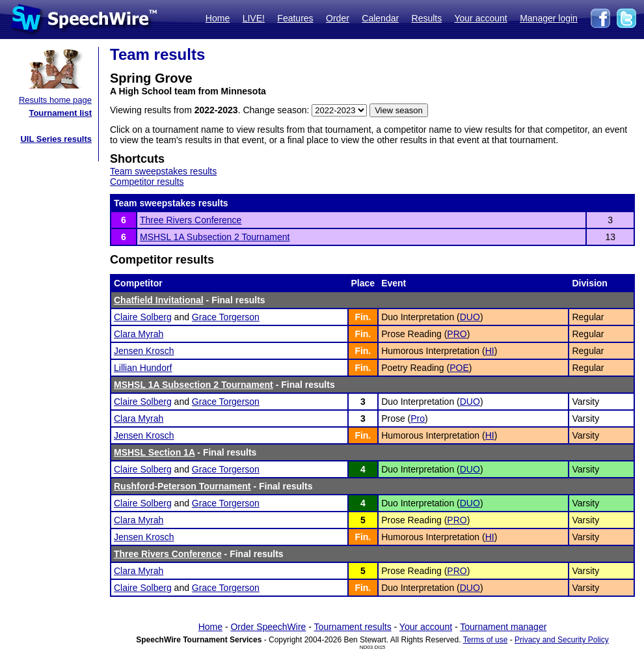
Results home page (55, 100)
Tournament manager (503, 627)
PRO (457, 334)
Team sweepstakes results (163, 171)
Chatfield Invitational (159, 300)
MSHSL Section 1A (154, 452)
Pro (418, 418)
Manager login (549, 18)
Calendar (380, 18)
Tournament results (353, 627)
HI (490, 351)
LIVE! (254, 18)
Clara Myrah (139, 334)
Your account (480, 18)
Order (338, 18)
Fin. (363, 317)
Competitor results (147, 182)
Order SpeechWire (268, 627)
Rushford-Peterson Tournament (182, 486)
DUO (470, 317)
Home (218, 18)
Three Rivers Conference (191, 220)
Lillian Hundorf (143, 368)
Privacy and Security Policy (562, 640)
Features (295, 18)
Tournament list (60, 113)
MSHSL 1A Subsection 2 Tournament (215, 237)
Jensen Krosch (144, 351)
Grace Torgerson (226, 317)
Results (427, 18)
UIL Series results (56, 139)
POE (459, 368)
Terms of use (486, 640)
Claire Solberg (143, 317)
